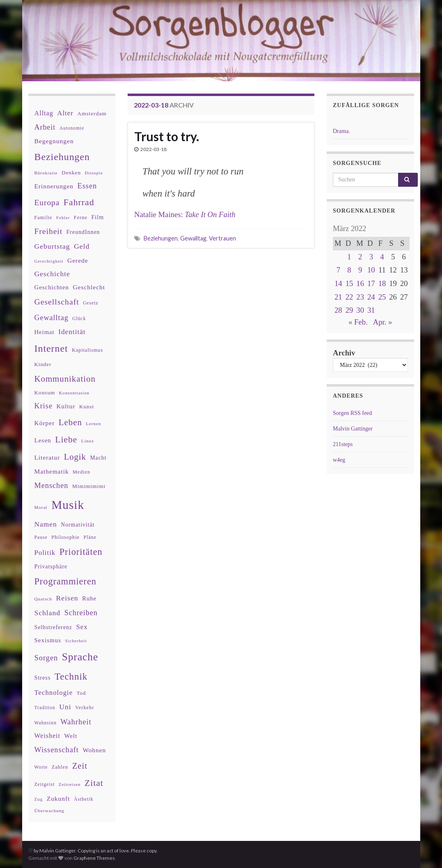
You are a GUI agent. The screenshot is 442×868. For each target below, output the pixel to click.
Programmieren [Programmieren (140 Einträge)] (65, 581)
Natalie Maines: (185, 214)
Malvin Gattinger (353, 429)
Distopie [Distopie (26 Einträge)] (94, 173)
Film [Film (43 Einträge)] (98, 217)
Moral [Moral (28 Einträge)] (41, 507)
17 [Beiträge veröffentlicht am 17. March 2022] (371, 283)
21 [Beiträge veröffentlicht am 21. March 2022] (338, 297)
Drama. (341, 131)
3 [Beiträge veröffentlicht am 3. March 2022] (371, 257)
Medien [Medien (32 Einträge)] (81, 472)
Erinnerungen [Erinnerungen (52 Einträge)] (54, 186)
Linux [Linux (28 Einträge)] (88, 441)
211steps (343, 444)
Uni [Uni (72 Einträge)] (65, 707)
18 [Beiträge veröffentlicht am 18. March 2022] (382, 283)
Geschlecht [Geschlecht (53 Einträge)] (89, 287)
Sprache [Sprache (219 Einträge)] (80, 657)
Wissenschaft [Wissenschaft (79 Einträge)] (57, 750)
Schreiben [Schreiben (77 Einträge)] (81, 613)
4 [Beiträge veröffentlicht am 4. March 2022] (382, 257)
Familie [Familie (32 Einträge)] (44, 218)
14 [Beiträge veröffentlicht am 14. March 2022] (338, 283)
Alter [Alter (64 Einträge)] (65, 113)
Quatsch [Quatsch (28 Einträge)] (43, 599)
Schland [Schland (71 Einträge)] (48, 613)
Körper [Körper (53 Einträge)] (45, 423)
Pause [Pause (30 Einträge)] (41, 537)
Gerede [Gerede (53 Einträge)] (78, 260)
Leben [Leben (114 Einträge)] (70, 422)
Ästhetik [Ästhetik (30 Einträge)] (84, 799)
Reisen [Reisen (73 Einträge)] (67, 598)
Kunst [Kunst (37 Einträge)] (87, 407)
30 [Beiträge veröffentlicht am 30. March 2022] (360, 310)
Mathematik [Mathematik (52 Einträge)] (52, 471)
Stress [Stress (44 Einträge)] (43, 678)
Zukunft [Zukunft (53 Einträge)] (58, 798)
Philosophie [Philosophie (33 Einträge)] (65, 537)
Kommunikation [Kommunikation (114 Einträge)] (65, 379)
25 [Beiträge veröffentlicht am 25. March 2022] (382, 297)
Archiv (344, 353)
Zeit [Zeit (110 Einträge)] (80, 766)
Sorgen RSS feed (352, 413)
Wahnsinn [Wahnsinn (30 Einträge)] (46, 723)
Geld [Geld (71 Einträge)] (82, 246)
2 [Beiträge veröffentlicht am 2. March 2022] (360, 257)
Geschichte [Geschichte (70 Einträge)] (52, 274)
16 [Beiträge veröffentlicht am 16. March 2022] (360, 283)
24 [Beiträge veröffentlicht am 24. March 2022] (371, 297)
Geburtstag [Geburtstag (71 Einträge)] (52, 246)
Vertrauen (222, 238)
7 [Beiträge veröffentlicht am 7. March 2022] (338, 270)
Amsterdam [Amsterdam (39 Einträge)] (92, 113)
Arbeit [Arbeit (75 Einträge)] (45, 127)
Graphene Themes (94, 858)
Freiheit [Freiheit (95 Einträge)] (49, 231)
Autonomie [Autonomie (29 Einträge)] (72, 128)
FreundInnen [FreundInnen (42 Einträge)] (83, 232)
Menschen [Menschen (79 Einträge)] (52, 486)
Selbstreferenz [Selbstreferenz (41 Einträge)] (53, 627)
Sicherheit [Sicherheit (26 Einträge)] (76, 641)
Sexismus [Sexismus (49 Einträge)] (48, 640)
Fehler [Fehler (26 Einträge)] (63, 218)
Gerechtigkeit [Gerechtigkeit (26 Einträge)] (49, 261)
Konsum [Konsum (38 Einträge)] (45, 393)
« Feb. (358, 322)
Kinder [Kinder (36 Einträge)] (43, 364)
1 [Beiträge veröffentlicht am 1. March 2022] (349, 257)
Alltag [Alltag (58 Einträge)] (44, 113)
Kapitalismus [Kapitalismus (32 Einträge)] (87, 350)
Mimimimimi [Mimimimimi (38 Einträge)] (89, 486)
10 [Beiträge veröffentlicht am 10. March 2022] (371, 270)
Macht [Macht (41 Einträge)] (98, 458)
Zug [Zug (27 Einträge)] (39, 799)
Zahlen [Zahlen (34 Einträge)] (60, 767)
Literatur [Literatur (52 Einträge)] (47, 457)
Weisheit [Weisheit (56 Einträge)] (47, 736)
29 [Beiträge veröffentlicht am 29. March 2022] (349, 310)
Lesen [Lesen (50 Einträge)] (43, 440)
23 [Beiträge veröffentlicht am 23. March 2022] (360, 297)
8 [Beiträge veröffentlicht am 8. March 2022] (349, 270)
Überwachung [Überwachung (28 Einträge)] (49, 811)
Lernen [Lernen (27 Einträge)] (93, 424)
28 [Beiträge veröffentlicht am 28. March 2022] (338, 310)
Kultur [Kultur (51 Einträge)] (66, 406)
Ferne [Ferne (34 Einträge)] (81, 218)
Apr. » (383, 322)
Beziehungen (161, 238)
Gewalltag (193, 238)
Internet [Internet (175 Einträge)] (51, 348)
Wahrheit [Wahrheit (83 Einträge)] (76, 722)
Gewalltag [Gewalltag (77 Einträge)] (52, 318)
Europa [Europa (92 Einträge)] (47, 203)
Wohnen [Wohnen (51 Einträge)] (94, 750)
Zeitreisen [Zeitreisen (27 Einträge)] (70, 784)
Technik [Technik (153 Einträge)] (71, 677)
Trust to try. (167, 136)
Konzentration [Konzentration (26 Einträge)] (74, 393)
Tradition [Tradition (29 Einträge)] (45, 708)
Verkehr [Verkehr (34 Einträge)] (85, 708)
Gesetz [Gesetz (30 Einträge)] (91, 303)
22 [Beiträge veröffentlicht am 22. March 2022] (349, 297)
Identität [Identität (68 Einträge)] (72, 332)
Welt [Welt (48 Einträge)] (71, 736)
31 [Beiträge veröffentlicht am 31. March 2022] (371, 310)
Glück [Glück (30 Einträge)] (79, 319)
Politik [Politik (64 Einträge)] (45, 553)
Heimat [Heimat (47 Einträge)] (45, 332)
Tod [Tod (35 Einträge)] (81, 693)
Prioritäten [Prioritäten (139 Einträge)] (81, 552)
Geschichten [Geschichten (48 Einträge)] (52, 287)
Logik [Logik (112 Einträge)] (75, 457)
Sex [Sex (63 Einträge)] (82, 627)
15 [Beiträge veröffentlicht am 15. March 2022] (349, 283)
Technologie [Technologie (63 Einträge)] (54, 693)
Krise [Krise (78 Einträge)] (44, 406)
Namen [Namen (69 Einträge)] (46, 524)
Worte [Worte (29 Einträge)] (41, 767)
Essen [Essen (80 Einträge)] (87, 186)
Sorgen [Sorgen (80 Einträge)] (46, 658)
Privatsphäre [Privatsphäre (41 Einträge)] (51, 567)
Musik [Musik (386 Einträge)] (68, 505)
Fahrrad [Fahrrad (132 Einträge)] (79, 202)
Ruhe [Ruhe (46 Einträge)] (89, 598)
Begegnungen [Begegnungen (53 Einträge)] (54, 141)
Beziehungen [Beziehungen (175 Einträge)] (62, 157)
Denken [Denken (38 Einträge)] (71, 173)
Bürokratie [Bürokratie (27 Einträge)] (46, 173)
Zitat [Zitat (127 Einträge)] (94, 783)
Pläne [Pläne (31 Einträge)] (90, 537)
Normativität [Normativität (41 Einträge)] (78, 525)
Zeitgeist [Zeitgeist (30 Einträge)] (45, 784)
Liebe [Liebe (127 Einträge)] (66, 440)
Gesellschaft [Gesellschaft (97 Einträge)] (57, 302)
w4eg (339, 460)
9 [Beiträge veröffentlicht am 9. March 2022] (360, 270)
